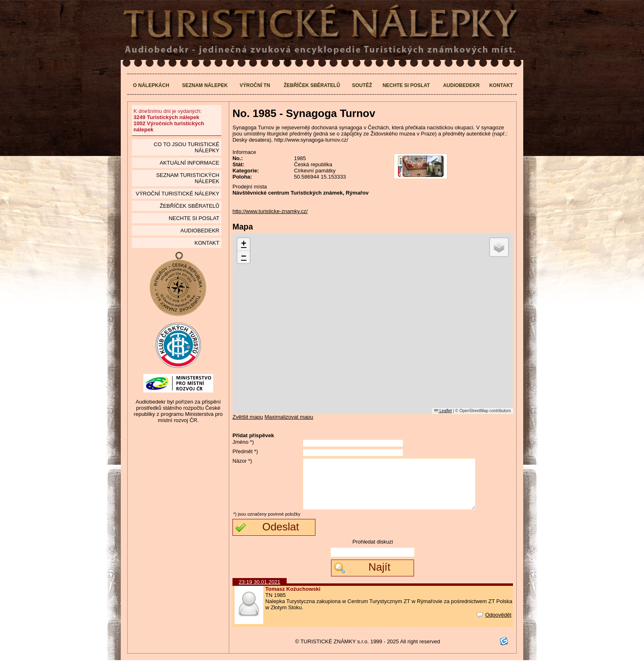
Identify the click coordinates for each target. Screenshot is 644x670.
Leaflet (443, 411)
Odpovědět (494, 625)
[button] (244, 244)
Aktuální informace (190, 163)
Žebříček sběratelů (312, 85)
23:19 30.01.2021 (259, 592)
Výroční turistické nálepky (177, 194)
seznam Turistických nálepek (188, 178)
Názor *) (242, 461)
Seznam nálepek (205, 85)
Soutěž (362, 85)
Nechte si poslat (406, 85)
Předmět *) (245, 451)
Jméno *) (243, 442)
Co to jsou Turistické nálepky (186, 147)
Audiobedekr (461, 85)
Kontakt (501, 85)
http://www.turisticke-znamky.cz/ (270, 211)
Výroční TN (255, 85)
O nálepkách (151, 85)
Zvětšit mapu (248, 417)
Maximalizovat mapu (289, 417)
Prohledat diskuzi (373, 552)
